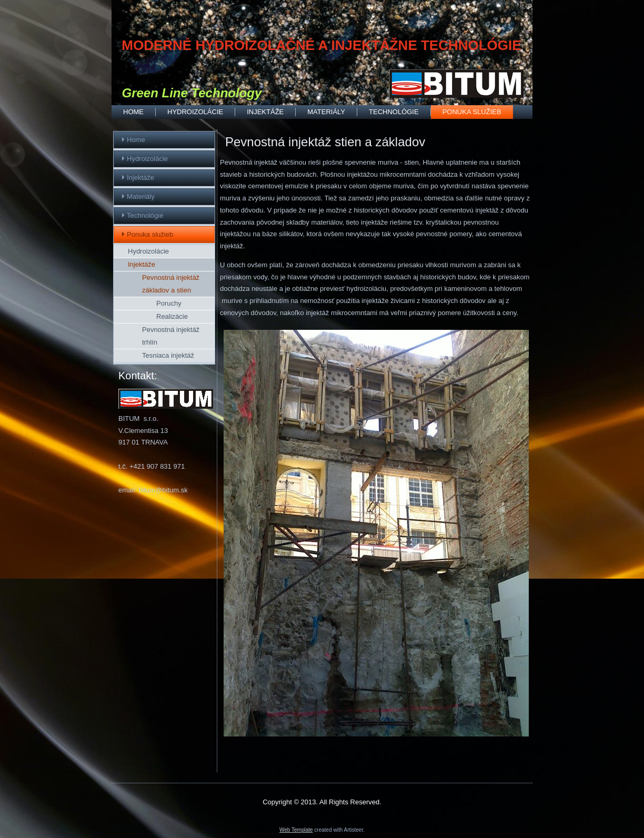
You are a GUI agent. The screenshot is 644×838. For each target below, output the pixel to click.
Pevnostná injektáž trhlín (171, 336)
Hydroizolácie (195, 112)
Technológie (394, 112)
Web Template (296, 830)
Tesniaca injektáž (168, 355)
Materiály (326, 112)
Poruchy (169, 303)
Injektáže (265, 112)
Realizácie (172, 316)
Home (133, 112)
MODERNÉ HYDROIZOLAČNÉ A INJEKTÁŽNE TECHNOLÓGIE (321, 45)
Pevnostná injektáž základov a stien (171, 284)
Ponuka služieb (472, 112)
